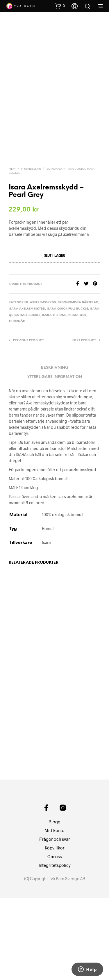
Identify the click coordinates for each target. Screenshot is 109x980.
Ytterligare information (55, 434)
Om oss (55, 939)
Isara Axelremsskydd (27, 366)
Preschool (77, 373)
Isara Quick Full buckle (67, 366)
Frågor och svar (55, 921)
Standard (54, 226)
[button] (60, 6)
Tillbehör (17, 379)
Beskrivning (55, 425)
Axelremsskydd (43, 360)
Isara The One (54, 373)
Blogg (54, 904)
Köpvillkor (55, 930)
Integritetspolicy (55, 947)
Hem (12, 226)
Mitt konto (54, 912)
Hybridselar (31, 226)
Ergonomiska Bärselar (78, 360)
